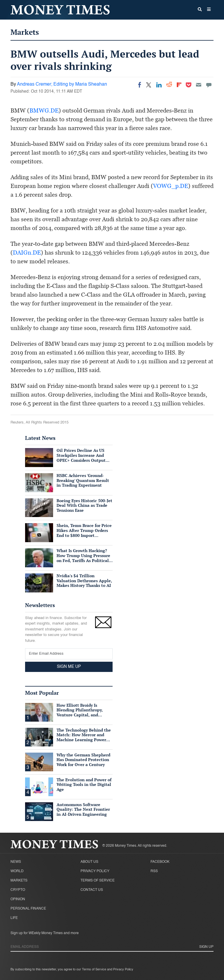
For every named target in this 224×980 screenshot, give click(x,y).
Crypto (18, 890)
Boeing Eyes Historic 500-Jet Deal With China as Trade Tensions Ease (84, 505)
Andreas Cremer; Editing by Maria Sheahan (62, 84)
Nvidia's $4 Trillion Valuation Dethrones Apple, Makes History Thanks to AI (84, 581)
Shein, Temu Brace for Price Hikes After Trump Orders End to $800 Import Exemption (84, 533)
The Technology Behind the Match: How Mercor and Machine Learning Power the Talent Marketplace (84, 737)
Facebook (160, 862)
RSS (154, 871)
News (16, 862)
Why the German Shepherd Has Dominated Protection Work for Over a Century (83, 760)
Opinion (18, 899)
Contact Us (92, 890)
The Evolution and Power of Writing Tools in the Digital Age (84, 785)
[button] (209, 10)
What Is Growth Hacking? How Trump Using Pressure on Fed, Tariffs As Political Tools (83, 558)
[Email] (199, 85)
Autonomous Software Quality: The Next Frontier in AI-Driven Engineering (83, 809)
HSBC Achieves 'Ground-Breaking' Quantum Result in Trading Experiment (83, 480)
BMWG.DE (44, 110)
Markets (25, 32)
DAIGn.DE (27, 253)
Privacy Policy (95, 871)
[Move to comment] (209, 85)
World (17, 871)
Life (14, 918)
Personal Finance (28, 909)
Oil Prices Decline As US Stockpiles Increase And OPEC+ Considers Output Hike (81, 458)
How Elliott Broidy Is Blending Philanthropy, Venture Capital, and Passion (80, 712)
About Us (89, 862)
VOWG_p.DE (171, 186)
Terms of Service (98, 881)
